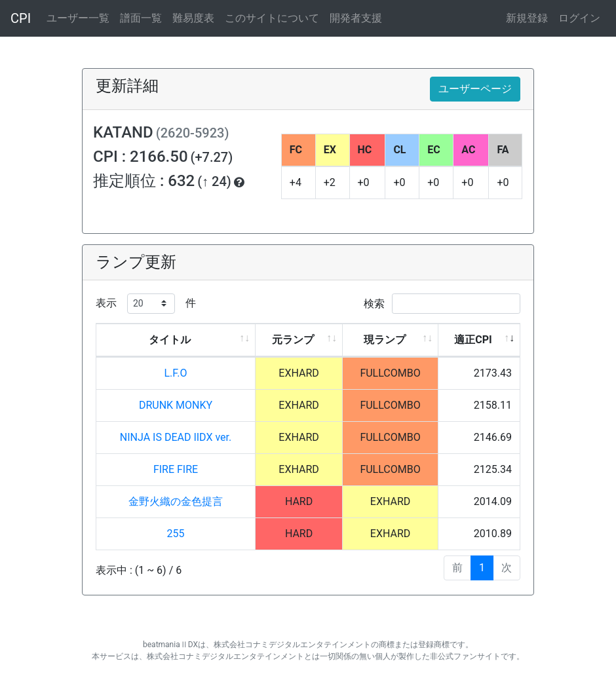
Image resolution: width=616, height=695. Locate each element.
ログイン (579, 18)
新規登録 (527, 18)
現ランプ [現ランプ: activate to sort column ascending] (385, 340)
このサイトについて (272, 18)
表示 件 (146, 304)
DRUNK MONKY (176, 405)
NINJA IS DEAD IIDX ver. (176, 437)
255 (176, 534)
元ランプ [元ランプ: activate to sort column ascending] (293, 340)
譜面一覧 (141, 18)
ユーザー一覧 (78, 18)
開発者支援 (356, 18)
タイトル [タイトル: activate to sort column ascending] (170, 340)
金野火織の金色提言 (176, 501)
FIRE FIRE (176, 469)
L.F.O (175, 373)
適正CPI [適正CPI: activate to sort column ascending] (473, 340)
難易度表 (193, 18)
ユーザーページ (475, 89)
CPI (21, 18)
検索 (442, 304)
